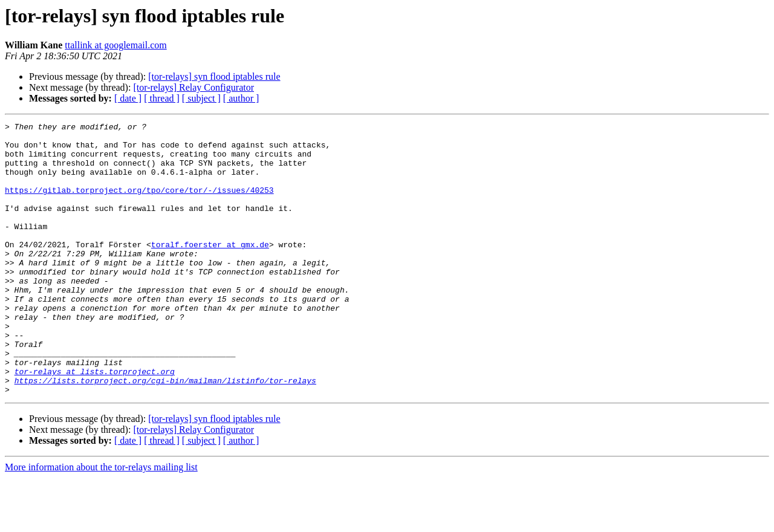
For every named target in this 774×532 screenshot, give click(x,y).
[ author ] (241, 98)
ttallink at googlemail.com (115, 45)
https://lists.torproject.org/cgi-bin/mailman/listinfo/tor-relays (165, 433)
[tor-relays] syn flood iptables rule (214, 76)
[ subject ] (201, 98)
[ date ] (128, 98)
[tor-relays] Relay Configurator (193, 87)
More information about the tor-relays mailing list (101, 521)
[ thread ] (162, 98)
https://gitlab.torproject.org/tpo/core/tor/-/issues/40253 (139, 204)
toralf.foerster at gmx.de (210, 270)
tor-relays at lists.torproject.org (95, 422)
